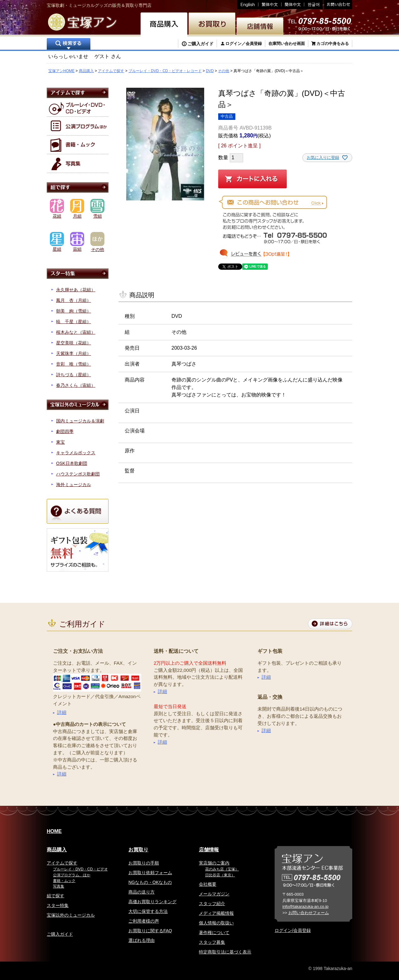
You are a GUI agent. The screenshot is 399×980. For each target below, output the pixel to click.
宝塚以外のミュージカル (71, 915)
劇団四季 (65, 431)
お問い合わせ (337, 5)
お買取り (138, 850)
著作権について (214, 933)
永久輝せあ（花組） (76, 290)
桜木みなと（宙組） (76, 332)
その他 (224, 71)
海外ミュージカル (74, 485)
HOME (54, 831)
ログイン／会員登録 (244, 44)
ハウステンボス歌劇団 (78, 474)
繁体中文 (270, 5)
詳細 (62, 712)
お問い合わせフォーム (309, 913)
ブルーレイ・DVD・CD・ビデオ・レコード (165, 71)
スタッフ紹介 (212, 904)
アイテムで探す (111, 71)
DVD (210, 71)
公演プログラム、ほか (72, 875)
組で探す (55, 896)
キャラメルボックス (76, 453)
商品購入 (86, 71)
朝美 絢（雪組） (74, 311)
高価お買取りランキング (152, 902)
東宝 (60, 442)
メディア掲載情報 (216, 913)
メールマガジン (214, 894)
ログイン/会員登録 (293, 930)
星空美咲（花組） (74, 343)
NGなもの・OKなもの (150, 882)
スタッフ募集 (212, 942)
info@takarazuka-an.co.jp (305, 906)
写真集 (59, 886)
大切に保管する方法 (148, 911)
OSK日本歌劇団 (72, 463)
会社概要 (208, 884)
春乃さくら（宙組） (76, 385)
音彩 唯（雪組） (74, 364)
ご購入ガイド (200, 44)
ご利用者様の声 (144, 921)
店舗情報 (209, 850)
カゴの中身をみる (333, 44)
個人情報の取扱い (216, 923)
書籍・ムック (64, 881)
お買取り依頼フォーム (150, 873)
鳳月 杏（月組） (74, 300)
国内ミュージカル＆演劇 (80, 421)
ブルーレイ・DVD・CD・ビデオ (80, 869)
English (248, 5)
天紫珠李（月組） (74, 353)
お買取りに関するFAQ (150, 931)
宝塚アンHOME (61, 71)
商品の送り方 (142, 892)
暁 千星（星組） (74, 322)
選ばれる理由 (142, 940)
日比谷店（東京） (220, 875)
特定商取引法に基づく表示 (225, 952)
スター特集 (58, 905)
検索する (69, 44)
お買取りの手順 (144, 863)
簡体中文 (293, 5)
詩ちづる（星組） (74, 375)
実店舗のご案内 (214, 863)
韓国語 (313, 5)
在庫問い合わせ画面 (287, 44)
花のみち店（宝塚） (222, 869)
